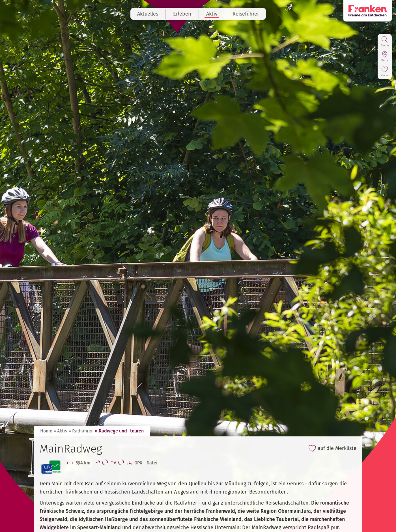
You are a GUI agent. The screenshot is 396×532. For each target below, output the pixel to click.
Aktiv (212, 14)
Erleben (182, 14)
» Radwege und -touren (119, 431)
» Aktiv (60, 431)
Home (46, 431)
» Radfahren (81, 431)
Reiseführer (246, 14)
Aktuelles (148, 14)
